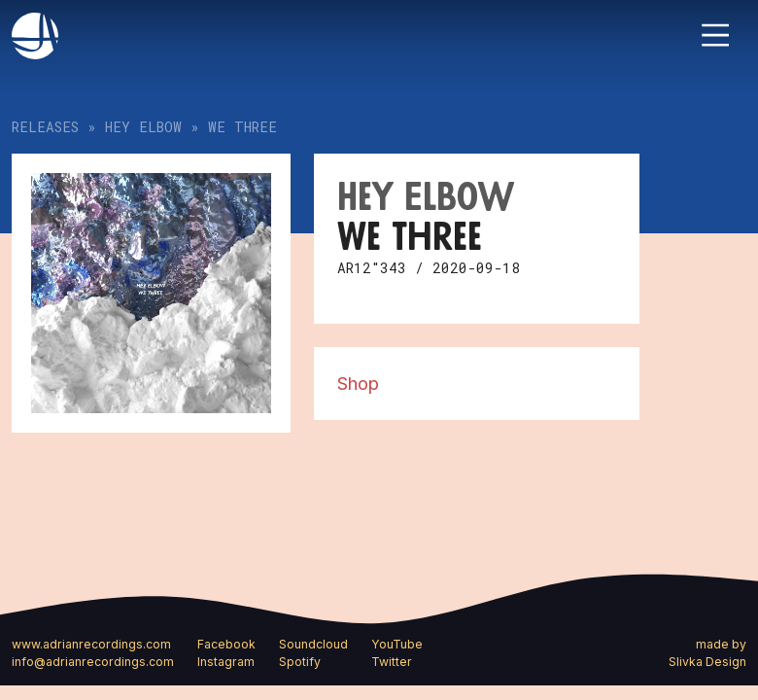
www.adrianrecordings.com (91, 644)
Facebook (226, 644)
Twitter (392, 662)
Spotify (300, 662)
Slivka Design (707, 662)
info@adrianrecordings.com (93, 662)
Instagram (226, 662)
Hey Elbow (143, 127)
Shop (358, 383)
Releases (45, 127)
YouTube (397, 644)
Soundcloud (313, 644)
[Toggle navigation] (715, 35)
